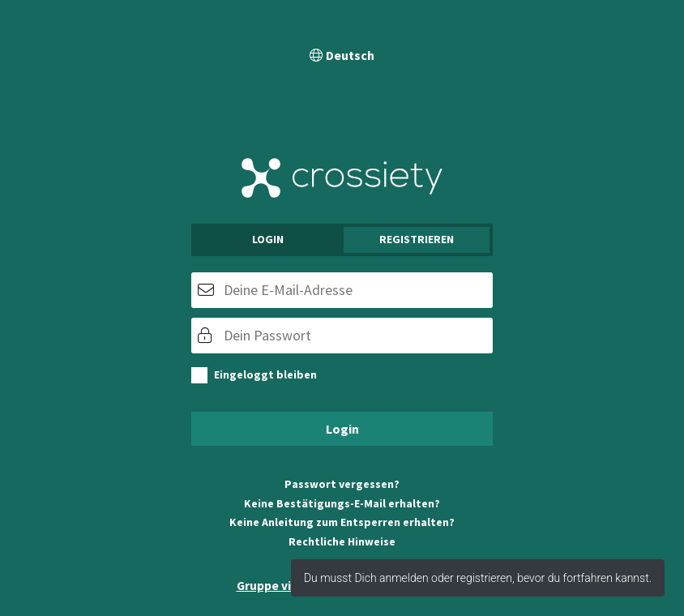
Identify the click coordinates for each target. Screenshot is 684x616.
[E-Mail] (342, 290)
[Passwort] (342, 336)
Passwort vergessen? (342, 484)
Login (268, 239)
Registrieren (417, 239)
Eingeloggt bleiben (265, 374)
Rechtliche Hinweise (342, 541)
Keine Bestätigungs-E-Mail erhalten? (342, 503)
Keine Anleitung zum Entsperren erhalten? (342, 522)
